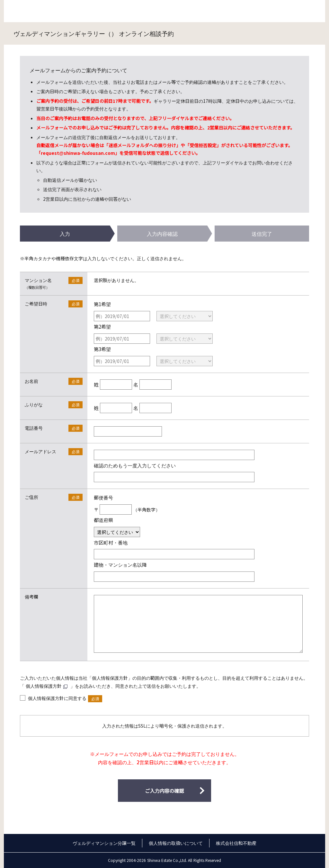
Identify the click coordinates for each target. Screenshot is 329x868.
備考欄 (31, 597)
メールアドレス (40, 451)
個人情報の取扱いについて (176, 843)
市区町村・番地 (111, 542)
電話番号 (34, 428)
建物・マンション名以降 (120, 564)
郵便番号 (103, 497)
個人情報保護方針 (44, 686)
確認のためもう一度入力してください (135, 465)
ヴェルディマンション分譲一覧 (104, 843)
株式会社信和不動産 (236, 843)
